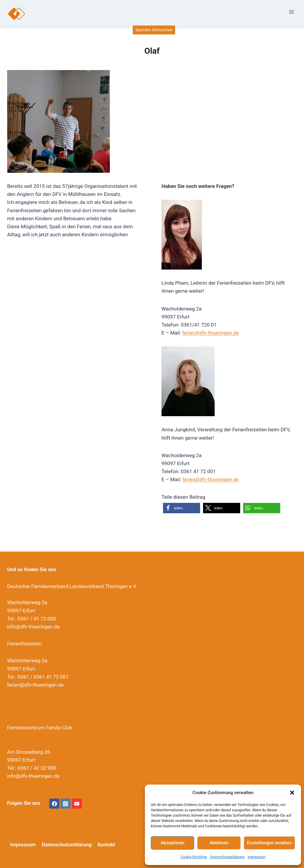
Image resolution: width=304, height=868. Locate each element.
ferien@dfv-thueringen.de (210, 333)
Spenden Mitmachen (154, 30)
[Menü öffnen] (291, 12)
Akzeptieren (172, 843)
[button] (292, 793)
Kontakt (106, 845)
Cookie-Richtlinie (194, 857)
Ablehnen (219, 843)
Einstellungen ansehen (269, 843)
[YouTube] (77, 804)
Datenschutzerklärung (227, 857)
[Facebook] (54, 804)
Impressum (256, 857)
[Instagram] (66, 804)
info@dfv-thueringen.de (33, 627)
